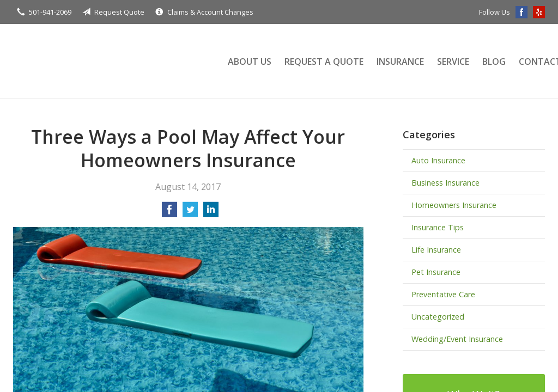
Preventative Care (443, 294)
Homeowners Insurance (454, 205)
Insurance (400, 62)
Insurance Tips (438, 227)
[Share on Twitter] (190, 213)
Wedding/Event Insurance (457, 339)
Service (453, 62)
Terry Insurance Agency (108, 61)
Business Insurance (445, 183)
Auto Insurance (438, 160)
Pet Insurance (436, 272)
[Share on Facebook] (169, 213)
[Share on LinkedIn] (211, 213)
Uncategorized (438, 317)
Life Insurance (436, 250)
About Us (250, 62)
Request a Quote (324, 62)
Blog (494, 62)
